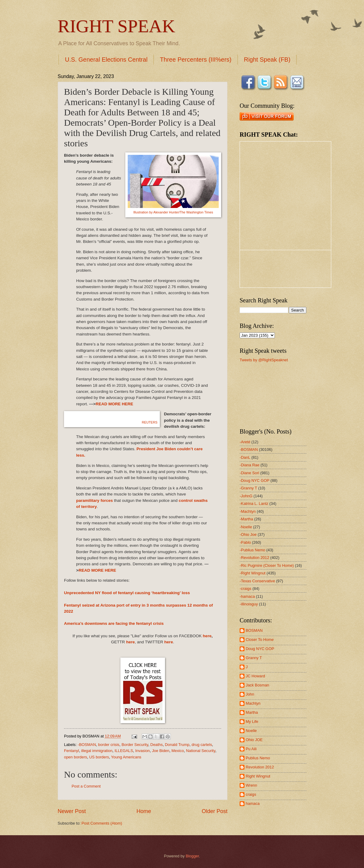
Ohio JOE (254, 740)
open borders (76, 757)
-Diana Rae (249, 465)
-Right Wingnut (253, 573)
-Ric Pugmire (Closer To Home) (267, 565)
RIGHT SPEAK (116, 26)
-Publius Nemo (252, 550)
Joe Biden (161, 751)
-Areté (245, 442)
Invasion (143, 751)
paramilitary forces (94, 500)
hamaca (253, 803)
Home (144, 811)
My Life (252, 722)
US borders (99, 757)
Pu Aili (251, 749)
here (207, 636)
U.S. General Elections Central (106, 60)
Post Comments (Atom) (102, 823)
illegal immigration (97, 751)
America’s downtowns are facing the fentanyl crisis (114, 623)
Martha (252, 712)
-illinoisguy (249, 604)
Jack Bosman (257, 685)
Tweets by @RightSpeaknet (264, 360)
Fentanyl (71, 751)
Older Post (215, 811)
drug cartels (202, 745)
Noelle (251, 731)
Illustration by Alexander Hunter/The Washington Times (173, 212)
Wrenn (251, 785)
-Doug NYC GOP (254, 480)
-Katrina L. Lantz (254, 504)
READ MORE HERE (114, 404)
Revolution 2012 (260, 767)
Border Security (135, 745)
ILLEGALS (124, 751)
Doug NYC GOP (260, 649)
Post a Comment (86, 786)
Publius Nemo (258, 758)
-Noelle (246, 527)
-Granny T (248, 488)
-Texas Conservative (257, 581)
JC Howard (255, 676)
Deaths (157, 745)
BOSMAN (254, 630)
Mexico (178, 751)
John (250, 694)
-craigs (246, 589)
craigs (251, 794)
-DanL (245, 457)
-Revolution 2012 (254, 558)
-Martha (246, 519)
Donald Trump (177, 745)
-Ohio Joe (248, 534)
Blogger (192, 856)
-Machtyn (248, 511)
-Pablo (245, 542)
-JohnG (246, 496)
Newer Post (72, 811)
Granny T (254, 658)
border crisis (109, 745)
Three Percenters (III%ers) (196, 60)
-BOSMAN (87, 745)
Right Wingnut (258, 776)
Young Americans (126, 757)
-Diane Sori (249, 473)
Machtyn (253, 703)
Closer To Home (260, 640)
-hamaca (247, 596)
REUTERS (150, 422)
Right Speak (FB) (267, 60)
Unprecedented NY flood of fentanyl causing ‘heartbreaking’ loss (127, 593)
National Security (201, 751)
